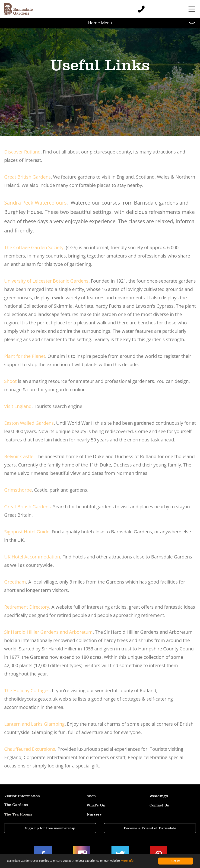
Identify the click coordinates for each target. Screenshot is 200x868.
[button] (100, 9)
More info (127, 862)
